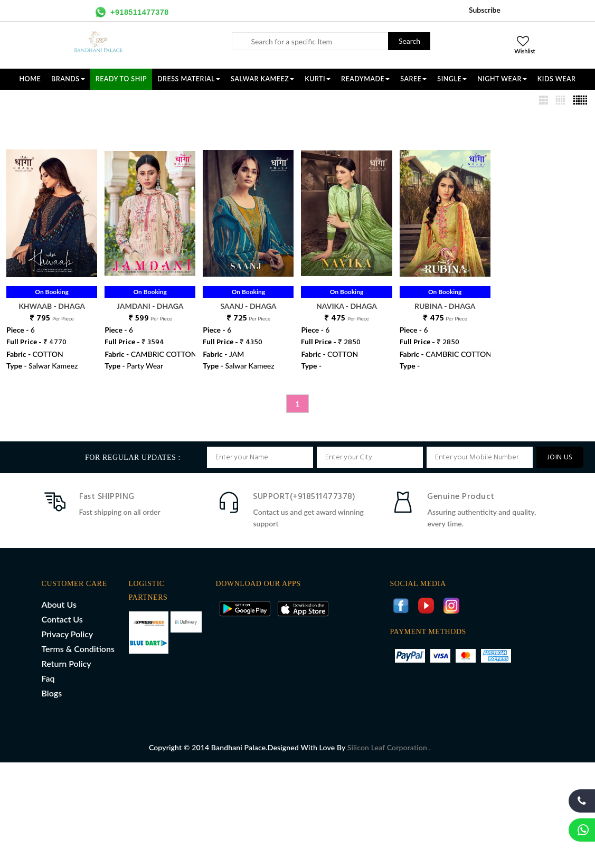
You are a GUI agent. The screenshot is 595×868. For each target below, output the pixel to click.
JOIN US (560, 457)
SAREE (413, 79)
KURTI (318, 79)
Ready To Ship (121, 79)
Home (30, 79)
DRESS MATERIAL (189, 79)
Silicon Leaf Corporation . (389, 747)
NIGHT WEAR (502, 79)
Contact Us (62, 619)
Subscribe (485, 10)
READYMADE (365, 79)
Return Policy (67, 663)
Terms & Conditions (78, 649)
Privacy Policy (68, 634)
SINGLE (452, 79)
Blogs (52, 693)
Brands (68, 79)
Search (409, 41)
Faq (48, 678)
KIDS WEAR (557, 79)
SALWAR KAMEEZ (262, 79)
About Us (59, 604)
